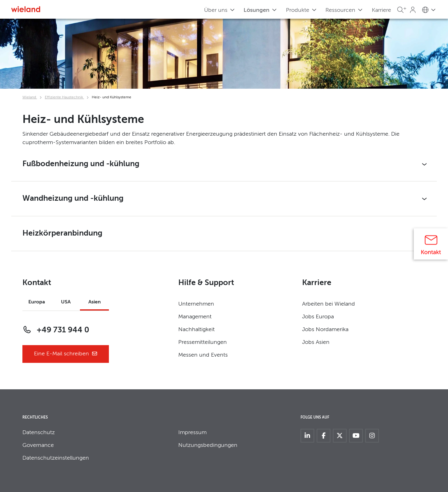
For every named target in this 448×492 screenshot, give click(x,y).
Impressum (192, 433)
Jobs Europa (318, 317)
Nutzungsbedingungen (208, 445)
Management (195, 317)
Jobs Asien (316, 342)
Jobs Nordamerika (325, 330)
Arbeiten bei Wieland (329, 304)
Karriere (381, 10)
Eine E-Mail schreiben (66, 354)
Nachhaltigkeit (196, 330)
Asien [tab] (95, 302)
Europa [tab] (37, 302)
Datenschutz (39, 433)
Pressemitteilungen (203, 342)
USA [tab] (66, 302)
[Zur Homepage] (26, 9)
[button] (224, 164)
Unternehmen (196, 304)
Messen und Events (203, 355)
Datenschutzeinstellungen (56, 458)
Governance (38, 445)
